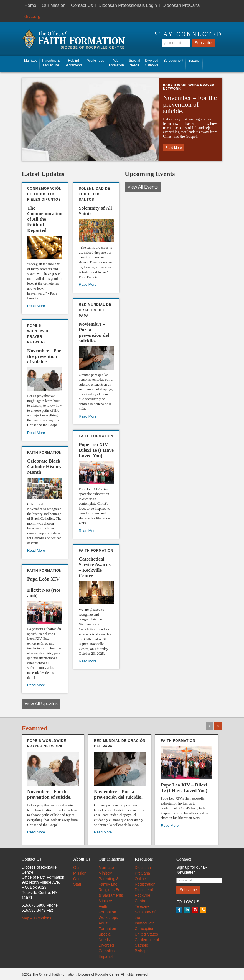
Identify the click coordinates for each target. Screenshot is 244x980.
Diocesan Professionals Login (128, 5)
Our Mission (54, 5)
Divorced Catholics (152, 63)
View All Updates (41, 704)
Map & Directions (36, 918)
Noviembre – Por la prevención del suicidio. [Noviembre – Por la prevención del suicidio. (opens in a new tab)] (94, 332)
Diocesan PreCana (181, 5)
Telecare (142, 906)
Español (194, 61)
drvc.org (32, 17)
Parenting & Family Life (51, 63)
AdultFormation (116, 63)
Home (30, 5)
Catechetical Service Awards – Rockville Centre (95, 567)
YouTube (195, 910)
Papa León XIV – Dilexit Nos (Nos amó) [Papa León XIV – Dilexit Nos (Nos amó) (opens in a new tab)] (44, 587)
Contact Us (82, 5)
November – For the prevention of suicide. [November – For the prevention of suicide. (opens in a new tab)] (190, 104)
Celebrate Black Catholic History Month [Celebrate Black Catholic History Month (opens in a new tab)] (44, 466)
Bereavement (173, 61)
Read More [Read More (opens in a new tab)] (173, 148)
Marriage (31, 61)
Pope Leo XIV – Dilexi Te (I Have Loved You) (96, 450)
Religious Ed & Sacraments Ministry (111, 895)
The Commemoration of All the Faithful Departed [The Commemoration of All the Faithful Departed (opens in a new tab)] (45, 219)
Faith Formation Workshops (108, 912)
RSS (203, 910)
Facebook (179, 910)
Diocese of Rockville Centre (144, 895)
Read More (88, 531)
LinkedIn (187, 910)
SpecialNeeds (134, 63)
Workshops (96, 61)
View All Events (143, 187)
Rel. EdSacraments (73, 63)
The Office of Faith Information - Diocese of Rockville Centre (73, 39)
